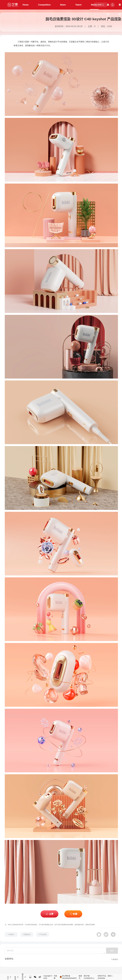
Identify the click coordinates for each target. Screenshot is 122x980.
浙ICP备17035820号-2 (89, 977)
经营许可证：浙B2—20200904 (105, 977)
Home (26, 5)
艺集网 (55, 977)
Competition (44, 5)
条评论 (115, 959)
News (63, 5)
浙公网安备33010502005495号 (68, 977)
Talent (78, 5)
